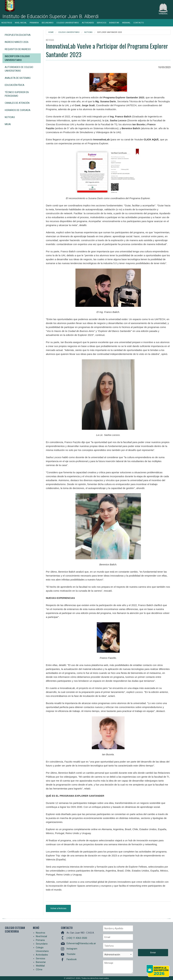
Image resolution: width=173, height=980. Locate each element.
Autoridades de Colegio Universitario (19, 69)
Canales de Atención (17, 103)
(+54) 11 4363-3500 (77, 938)
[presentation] (151, 937)
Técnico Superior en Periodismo (17, 94)
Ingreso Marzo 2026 (17, 42)
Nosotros (7, 23)
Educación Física (15, 85)
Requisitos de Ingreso (18, 49)
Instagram (72, 949)
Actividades (88, 23)
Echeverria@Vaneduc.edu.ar (81, 943)
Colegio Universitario (68, 23)
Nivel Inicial (21, 23)
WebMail (126, 23)
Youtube (71, 954)
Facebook (72, 959)
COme (39, 969)
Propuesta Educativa (18, 35)
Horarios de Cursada (18, 110)
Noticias (10, 117)
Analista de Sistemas (18, 78)
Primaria (34, 23)
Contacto (139, 23)
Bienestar (114, 23)
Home (51, 32)
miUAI (8, 124)
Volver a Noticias (58, 908)
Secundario (48, 23)
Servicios (101, 23)
